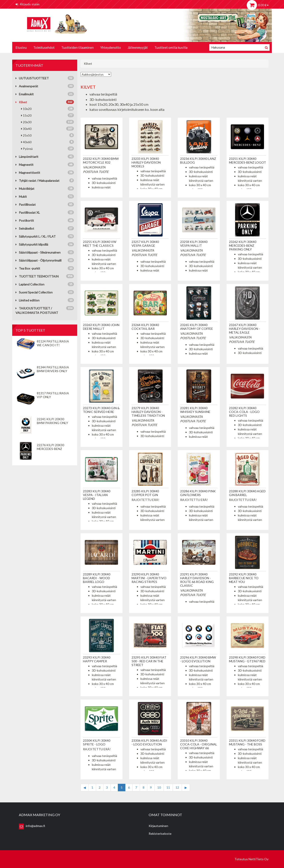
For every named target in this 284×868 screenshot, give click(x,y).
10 (159, 787)
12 (177, 787)
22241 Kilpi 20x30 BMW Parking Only (52, 421)
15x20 (47, 115)
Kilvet (21, 102)
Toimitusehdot (44, 47)
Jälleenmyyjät (138, 47)
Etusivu (21, 47)
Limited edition (28, 300)
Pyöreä (47, 149)
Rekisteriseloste (160, 834)
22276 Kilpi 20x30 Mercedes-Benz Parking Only (50, 449)
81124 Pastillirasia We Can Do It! (53, 343)
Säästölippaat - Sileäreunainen (38, 252)
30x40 (47, 129)
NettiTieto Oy (258, 859)
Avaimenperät (27, 86)
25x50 (47, 135)
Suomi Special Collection (34, 292)
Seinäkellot (25, 228)
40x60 (47, 142)
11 (168, 787)
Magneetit (25, 165)
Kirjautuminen (158, 826)
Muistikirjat (25, 189)
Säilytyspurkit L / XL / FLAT (36, 236)
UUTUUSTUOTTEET (32, 78)
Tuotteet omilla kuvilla (171, 47)
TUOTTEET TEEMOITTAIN (37, 276)
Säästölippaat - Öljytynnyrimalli (38, 260)
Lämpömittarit (27, 157)
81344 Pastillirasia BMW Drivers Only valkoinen (53, 371)
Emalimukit (25, 94)
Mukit (21, 196)
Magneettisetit (28, 173)
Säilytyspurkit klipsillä (32, 244)
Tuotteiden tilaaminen (77, 47)
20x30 (47, 122)
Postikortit (25, 220)
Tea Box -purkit (28, 268)
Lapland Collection (30, 284)
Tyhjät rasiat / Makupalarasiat (37, 181)
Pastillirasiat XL (28, 212)
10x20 (47, 109)
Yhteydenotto (111, 47)
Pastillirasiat (26, 204)
